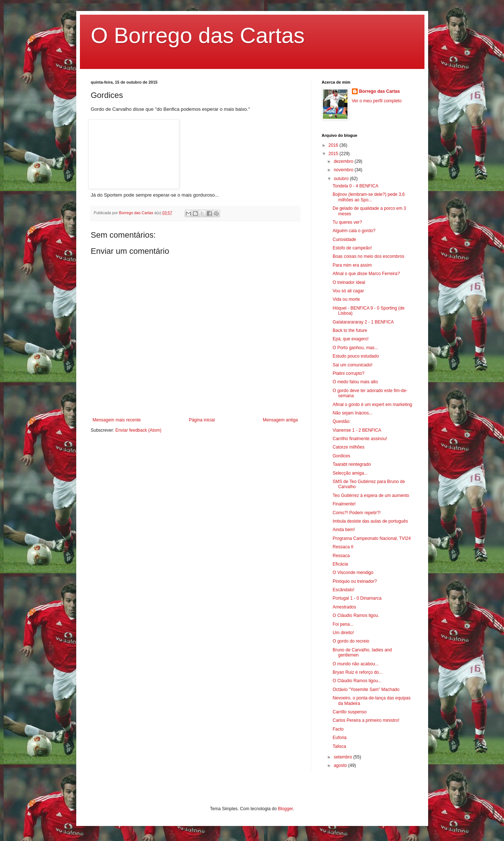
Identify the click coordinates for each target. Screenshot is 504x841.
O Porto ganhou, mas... (355, 348)
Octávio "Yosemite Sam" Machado (366, 690)
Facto (338, 729)
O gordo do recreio (351, 641)
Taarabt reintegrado (352, 464)
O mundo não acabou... (355, 664)
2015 (334, 154)
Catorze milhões (348, 447)
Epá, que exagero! (350, 339)
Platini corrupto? (348, 373)
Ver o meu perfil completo (377, 101)
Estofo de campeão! (352, 248)
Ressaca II (343, 547)
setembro (343, 757)
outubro (342, 179)
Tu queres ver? (347, 222)
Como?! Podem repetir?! (356, 513)
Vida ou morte (346, 299)
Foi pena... (343, 624)
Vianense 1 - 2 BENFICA (357, 430)
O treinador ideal (349, 282)
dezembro (344, 161)
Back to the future (350, 330)
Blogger (285, 809)
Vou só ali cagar (348, 291)
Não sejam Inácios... (352, 413)
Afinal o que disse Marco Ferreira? (366, 274)
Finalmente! (344, 504)
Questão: (341, 421)
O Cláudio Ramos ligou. (356, 615)
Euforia (339, 738)
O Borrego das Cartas (198, 35)
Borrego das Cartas (380, 91)
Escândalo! (343, 590)
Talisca (339, 746)
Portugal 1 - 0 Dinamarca (357, 598)
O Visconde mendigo (353, 573)
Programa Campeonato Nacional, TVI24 (371, 538)
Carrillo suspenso (350, 712)
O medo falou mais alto (355, 382)
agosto (341, 765)
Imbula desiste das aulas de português (370, 521)
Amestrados (344, 607)
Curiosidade (344, 239)
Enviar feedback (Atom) (138, 430)
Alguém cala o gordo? (354, 231)
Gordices (341, 456)
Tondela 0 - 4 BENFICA (355, 186)
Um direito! (343, 633)
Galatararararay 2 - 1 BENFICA (363, 322)
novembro (344, 170)
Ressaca (341, 556)
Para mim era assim (352, 265)
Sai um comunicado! (352, 365)
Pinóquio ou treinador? (355, 581)
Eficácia (340, 564)
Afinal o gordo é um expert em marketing (372, 405)
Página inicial (202, 420)
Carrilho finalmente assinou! (360, 439)
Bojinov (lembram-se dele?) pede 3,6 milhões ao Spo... (369, 197)
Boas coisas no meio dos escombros (368, 256)
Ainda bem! (344, 530)
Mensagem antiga (280, 420)
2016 (334, 145)
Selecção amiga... (350, 473)
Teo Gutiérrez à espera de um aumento (371, 496)
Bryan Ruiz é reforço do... (357, 672)
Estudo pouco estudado (356, 356)
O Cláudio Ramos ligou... (357, 681)
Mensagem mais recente (117, 420)
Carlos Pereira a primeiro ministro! (366, 720)
